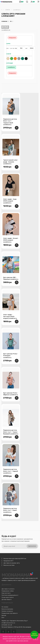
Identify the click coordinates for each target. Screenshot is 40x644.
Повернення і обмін (8, 591)
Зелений (12, 59)
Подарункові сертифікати (10, 613)
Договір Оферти (7, 599)
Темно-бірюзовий (23, 59)
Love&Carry (11, 67)
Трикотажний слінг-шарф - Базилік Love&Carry (11, 162)
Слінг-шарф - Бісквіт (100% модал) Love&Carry (11, 240)
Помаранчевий (15, 59)
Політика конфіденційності (10, 595)
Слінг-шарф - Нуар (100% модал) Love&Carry (10, 201)
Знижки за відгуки (7, 611)
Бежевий (8, 59)
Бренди (4, 615)
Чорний (26, 59)
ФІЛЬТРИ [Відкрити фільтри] (5, 27)
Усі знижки (5, 607)
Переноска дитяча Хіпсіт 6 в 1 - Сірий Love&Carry (10, 510)
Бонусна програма (7, 609)
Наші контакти (6, 593)
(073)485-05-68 (7, 625)
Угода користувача (8, 597)
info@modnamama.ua (8, 623)
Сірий (19, 59)
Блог (3, 617)
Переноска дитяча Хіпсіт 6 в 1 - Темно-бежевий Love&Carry (11, 432)
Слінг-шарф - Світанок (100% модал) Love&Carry (10, 316)
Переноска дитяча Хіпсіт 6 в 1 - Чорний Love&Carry (11, 471)
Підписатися (32, 546)
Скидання (12, 38)
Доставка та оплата (8, 589)
